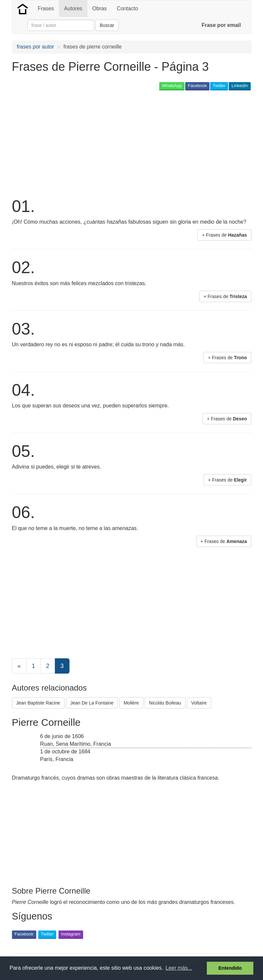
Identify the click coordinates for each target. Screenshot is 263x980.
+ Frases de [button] (224, 235)
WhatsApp (172, 86)
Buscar (107, 25)
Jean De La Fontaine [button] (92, 703)
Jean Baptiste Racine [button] (38, 703)
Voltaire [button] (199, 703)
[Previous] (19, 666)
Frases (46, 8)
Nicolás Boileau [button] (165, 703)
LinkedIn (240, 86)
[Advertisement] (90, 143)
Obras (100, 8)
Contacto (127, 8)
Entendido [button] (230, 968)
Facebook (197, 86)
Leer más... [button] (179, 968)
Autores (73, 8)
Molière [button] (131, 703)
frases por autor (36, 47)
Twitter (219, 86)
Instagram (71, 934)
